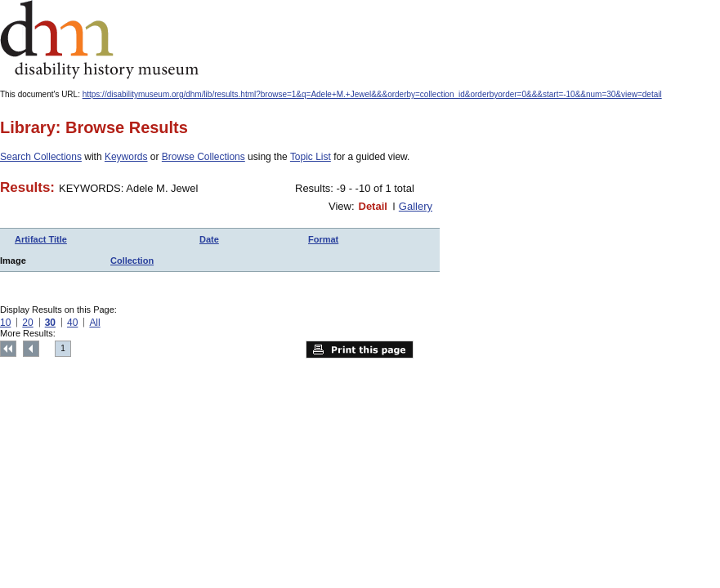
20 (27, 323)
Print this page (360, 350)
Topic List (311, 157)
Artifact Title (41, 239)
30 (50, 323)
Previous (31, 349)
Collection (132, 261)
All (94, 323)
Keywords (126, 157)
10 (5, 323)
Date (209, 239)
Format (323, 239)
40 (72, 323)
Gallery (416, 206)
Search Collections (41, 157)
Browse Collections (203, 157)
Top (8, 349)
